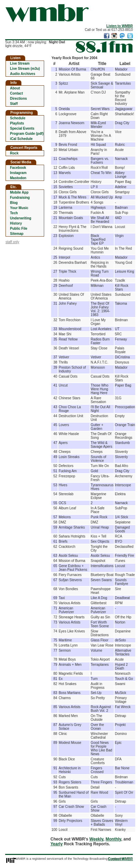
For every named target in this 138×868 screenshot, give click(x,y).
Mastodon (18, 178)
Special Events (22, 128)
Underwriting (21, 218)
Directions (18, 99)
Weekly (96, 839)
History (16, 223)
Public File (19, 229)
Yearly (56, 844)
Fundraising (20, 198)
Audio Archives (23, 74)
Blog (14, 203)
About (15, 88)
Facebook (18, 168)
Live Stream (20, 63)
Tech (14, 213)
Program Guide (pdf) (27, 134)
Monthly (113, 839)
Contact (16, 93)
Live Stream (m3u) (25, 69)
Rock (14, 153)
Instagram (18, 173)
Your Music (19, 208)
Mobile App (19, 192)
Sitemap (17, 234)
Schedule (18, 118)
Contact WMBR (120, 859)
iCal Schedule (21, 139)
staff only (12, 242)
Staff (14, 104)
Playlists (17, 123)
